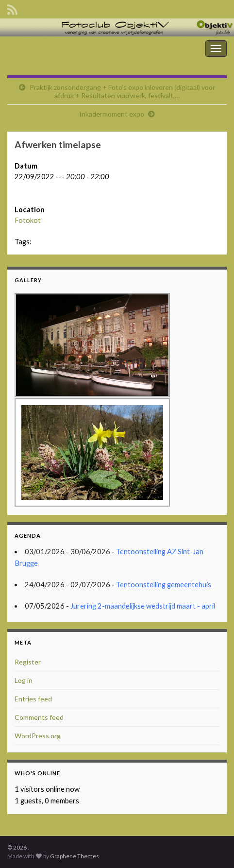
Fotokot (28, 220)
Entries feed (33, 699)
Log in (24, 680)
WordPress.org (38, 736)
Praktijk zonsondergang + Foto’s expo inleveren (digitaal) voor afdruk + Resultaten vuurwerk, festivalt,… (122, 91)
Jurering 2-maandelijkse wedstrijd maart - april (143, 606)
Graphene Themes (75, 856)
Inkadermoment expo (112, 114)
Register (28, 662)
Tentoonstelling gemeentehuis (164, 585)
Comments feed (39, 717)
